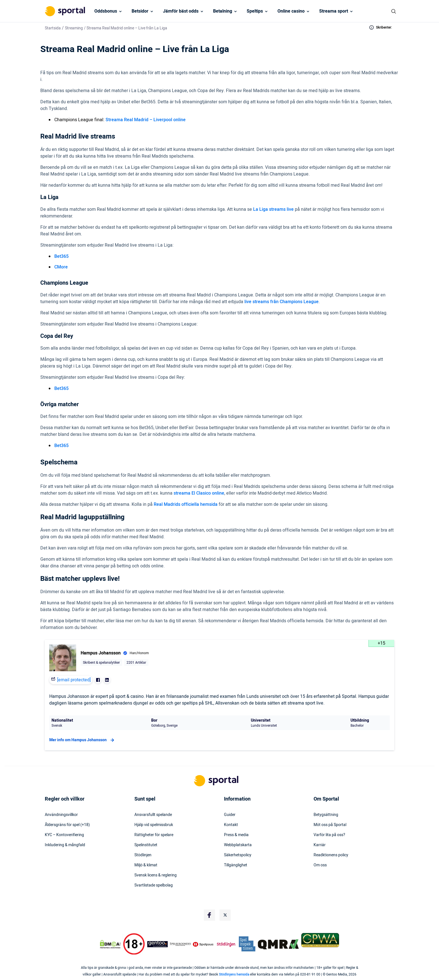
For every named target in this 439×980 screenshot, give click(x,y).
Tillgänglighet (236, 865)
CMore (61, 267)
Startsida (53, 28)
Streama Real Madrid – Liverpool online (146, 120)
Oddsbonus (106, 11)
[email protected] (74, 680)
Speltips (255, 11)
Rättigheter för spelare (154, 835)
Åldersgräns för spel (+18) (67, 825)
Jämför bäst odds (181, 11)
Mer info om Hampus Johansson (82, 740)
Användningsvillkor (61, 815)
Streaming (74, 28)
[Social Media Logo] (209, 915)
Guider (230, 815)
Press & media (236, 835)
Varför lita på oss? (329, 835)
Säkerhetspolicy (238, 855)
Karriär (320, 845)
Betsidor (140, 11)
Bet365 (61, 256)
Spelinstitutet (146, 845)
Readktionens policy (331, 855)
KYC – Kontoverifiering (64, 835)
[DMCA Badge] (110, 944)
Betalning (223, 11)
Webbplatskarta (238, 845)
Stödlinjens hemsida (234, 974)
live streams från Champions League (282, 302)
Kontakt (231, 825)
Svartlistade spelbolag (154, 885)
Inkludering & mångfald (65, 845)
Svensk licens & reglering (156, 875)
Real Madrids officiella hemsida (186, 504)
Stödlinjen (143, 855)
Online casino (291, 11)
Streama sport (334, 11)
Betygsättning (326, 815)
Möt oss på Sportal (330, 825)
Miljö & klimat (146, 865)
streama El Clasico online (199, 493)
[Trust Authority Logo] (158, 944)
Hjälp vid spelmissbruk (154, 825)
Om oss (320, 865)
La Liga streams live (273, 209)
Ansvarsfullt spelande (153, 815)
